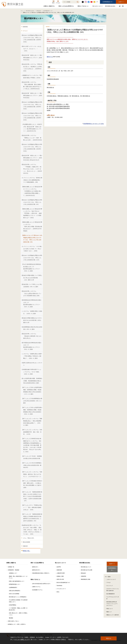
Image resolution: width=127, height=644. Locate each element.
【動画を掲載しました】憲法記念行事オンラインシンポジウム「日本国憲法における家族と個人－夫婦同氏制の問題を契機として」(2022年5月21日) (32, 191)
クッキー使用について (22, 640)
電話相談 (11, 618)
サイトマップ (110, 584)
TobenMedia (59, 586)
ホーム (22, 11)
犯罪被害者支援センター (15, 584)
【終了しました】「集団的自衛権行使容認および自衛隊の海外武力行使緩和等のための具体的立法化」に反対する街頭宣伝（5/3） (32, 517)
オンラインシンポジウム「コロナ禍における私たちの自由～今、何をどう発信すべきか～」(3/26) (32, 249)
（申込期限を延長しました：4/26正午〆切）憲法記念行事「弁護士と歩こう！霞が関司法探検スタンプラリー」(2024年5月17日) (32, 128)
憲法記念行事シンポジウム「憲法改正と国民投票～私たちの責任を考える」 (31, 336)
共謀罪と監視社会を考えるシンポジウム (32, 364)
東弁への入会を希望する (66, 7)
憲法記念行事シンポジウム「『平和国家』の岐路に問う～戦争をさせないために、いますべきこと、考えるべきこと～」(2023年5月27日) (32, 169)
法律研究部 (83, 576)
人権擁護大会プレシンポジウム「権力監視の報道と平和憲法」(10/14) (32, 76)
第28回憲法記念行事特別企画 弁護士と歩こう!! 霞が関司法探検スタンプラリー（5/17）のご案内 (32, 303)
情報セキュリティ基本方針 (113, 613)
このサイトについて (111, 578)
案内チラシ (50, 57)
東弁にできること (83, 7)
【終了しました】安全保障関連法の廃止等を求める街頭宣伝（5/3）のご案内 (32, 401)
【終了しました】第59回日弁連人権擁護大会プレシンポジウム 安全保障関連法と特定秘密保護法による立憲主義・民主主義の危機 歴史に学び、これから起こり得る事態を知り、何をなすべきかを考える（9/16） (31, 445)
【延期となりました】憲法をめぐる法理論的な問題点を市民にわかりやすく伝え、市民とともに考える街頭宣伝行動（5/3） (32, 239)
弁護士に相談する (49, 7)
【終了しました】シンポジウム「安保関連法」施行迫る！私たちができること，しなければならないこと (32, 474)
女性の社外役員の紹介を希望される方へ (41, 584)
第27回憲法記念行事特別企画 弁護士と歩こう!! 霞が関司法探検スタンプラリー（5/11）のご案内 (32, 346)
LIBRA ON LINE (60, 579)
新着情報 (25, 27)
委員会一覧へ (26, 551)
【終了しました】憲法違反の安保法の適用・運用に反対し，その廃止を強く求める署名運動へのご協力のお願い (32, 484)
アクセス (109, 581)
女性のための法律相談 (14, 594)
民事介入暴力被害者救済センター (17, 581)
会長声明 (59, 567)
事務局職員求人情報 (85, 579)
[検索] (69, 2)
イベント (25, 31)
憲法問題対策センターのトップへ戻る (94, 124)
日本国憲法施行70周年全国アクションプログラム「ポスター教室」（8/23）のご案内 (31, 372)
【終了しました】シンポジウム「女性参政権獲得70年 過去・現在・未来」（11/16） (32, 432)
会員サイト (121, 2)
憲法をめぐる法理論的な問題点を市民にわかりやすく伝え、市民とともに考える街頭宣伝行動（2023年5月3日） (32, 148)
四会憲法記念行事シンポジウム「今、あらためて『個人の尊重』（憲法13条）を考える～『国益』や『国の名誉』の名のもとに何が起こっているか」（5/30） (32, 530)
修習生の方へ (35, 567)
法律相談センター (13, 573)
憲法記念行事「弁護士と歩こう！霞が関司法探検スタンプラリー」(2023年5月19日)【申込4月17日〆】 (32, 158)
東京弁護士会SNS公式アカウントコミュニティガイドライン (112, 602)
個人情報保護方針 (111, 592)
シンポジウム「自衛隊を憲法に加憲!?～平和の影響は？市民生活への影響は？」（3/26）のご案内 (32, 356)
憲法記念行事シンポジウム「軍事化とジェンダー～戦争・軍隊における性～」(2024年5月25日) (32, 138)
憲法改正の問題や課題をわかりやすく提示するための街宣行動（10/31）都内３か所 (32, 320)
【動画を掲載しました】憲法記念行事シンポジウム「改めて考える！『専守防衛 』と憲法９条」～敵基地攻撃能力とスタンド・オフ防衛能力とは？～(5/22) (32, 213)
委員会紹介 (39, 11)
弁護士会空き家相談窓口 (15, 591)
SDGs (58, 592)
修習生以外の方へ (36, 570)
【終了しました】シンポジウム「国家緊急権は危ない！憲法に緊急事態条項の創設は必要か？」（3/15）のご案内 (32, 422)
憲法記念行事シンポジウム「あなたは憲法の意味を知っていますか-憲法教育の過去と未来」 (31, 293)
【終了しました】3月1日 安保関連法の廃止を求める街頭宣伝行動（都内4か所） (32, 465)
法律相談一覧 (11, 567)
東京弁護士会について (86, 567)
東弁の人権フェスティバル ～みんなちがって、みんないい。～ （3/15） (31, 49)
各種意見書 (59, 570)
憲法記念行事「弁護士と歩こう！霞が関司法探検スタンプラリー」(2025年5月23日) (32, 96)
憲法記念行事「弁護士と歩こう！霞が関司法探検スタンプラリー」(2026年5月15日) (32, 58)
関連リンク (109, 610)
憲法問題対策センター (48, 11)
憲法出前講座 (26, 542)
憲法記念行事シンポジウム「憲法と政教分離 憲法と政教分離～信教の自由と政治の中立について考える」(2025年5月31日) (31, 85)
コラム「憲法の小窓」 (29, 538)
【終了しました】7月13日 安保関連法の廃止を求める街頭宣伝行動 (32, 457)
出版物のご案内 (60, 576)
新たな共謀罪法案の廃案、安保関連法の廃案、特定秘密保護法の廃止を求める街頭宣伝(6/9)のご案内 (32, 381)
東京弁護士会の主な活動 (87, 570)
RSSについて (110, 607)
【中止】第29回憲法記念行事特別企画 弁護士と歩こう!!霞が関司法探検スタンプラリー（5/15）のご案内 (31, 268)
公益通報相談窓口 (13, 587)
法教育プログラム (36, 587)
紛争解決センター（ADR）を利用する (17, 624)
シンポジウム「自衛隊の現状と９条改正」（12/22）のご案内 (32, 312)
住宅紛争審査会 (12, 605)
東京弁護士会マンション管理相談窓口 (18, 597)
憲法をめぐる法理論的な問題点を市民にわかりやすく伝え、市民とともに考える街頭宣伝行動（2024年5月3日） (32, 117)
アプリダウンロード (61, 589)
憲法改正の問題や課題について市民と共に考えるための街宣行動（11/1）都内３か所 (32, 278)
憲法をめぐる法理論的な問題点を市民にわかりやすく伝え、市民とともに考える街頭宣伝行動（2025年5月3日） (32, 105)
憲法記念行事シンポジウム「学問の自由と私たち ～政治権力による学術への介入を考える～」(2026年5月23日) (32, 68)
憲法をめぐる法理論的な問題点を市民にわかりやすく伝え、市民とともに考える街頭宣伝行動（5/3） (32, 202)
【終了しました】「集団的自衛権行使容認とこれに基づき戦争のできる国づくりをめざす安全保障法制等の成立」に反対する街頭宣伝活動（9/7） (32, 496)
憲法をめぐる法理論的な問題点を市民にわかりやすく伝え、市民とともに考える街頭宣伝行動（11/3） (32, 258)
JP (120, 6)
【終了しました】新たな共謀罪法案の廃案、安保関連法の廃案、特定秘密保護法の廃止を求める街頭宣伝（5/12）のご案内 (32, 411)
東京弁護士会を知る (110, 6)
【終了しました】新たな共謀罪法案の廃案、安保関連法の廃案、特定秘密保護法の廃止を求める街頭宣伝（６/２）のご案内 (32, 391)
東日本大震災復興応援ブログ (63, 583)
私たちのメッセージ (98, 6)
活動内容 (25, 546)
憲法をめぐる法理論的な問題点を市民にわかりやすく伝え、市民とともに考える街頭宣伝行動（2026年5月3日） (32, 39)
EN (123, 6)
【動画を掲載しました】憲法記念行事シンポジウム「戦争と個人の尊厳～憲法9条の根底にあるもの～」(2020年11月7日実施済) (32, 226)
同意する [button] (109, 638)
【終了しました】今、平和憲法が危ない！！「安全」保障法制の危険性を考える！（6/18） (32, 507)
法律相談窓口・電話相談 (14, 570)
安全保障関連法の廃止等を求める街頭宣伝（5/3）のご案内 (32, 328)
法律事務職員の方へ (108, 2)
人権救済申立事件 (61, 573)
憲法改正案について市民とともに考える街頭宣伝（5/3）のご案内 (32, 285)
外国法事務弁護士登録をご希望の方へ (41, 573)
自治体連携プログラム (37, 590)
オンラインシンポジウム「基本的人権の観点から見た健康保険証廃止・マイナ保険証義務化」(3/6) (32, 180)
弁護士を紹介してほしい (14, 621)
